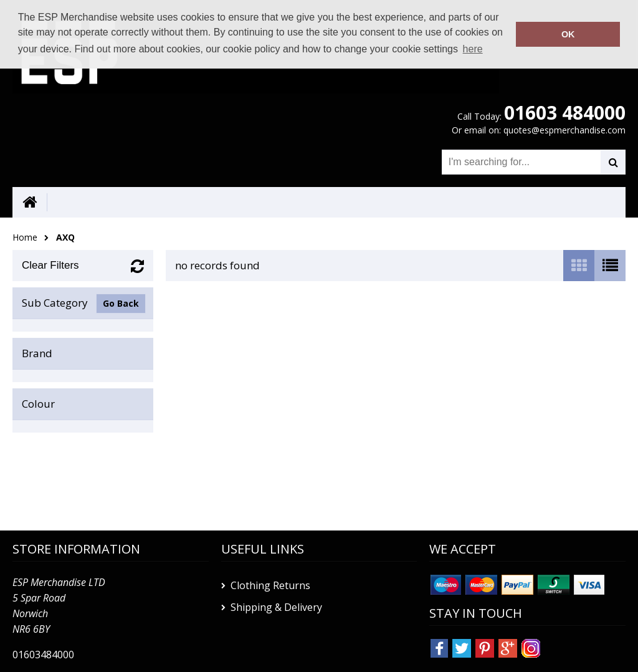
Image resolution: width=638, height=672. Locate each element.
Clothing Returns (270, 585)
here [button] (473, 49)
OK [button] (568, 34)
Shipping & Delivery (276, 607)
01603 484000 (565, 113)
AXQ (65, 237)
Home (25, 237)
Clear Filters (50, 265)
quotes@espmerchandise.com (564, 130)
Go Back (121, 303)
